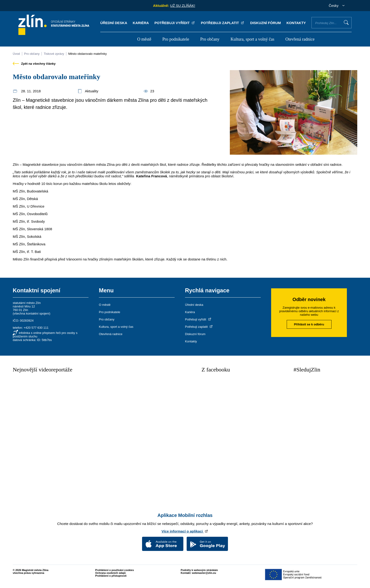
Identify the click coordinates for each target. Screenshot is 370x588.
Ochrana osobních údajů (111, 573)
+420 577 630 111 (36, 328)
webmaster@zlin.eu (204, 573)
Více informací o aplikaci (185, 531)
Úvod (16, 54)
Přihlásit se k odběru (309, 324)
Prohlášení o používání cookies (115, 570)
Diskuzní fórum (265, 23)
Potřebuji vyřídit (175, 23)
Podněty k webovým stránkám (199, 570)
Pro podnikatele (176, 39)
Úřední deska (114, 23)
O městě (144, 39)
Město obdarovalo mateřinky (87, 54)
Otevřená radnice (300, 39)
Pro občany (210, 39)
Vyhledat (346, 22)
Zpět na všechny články (34, 64)
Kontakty (296, 23)
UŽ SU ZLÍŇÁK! (183, 6)
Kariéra (141, 23)
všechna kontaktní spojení (31, 313)
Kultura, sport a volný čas (252, 39)
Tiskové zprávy (54, 54)
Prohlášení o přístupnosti (111, 576)
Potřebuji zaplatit (223, 23)
